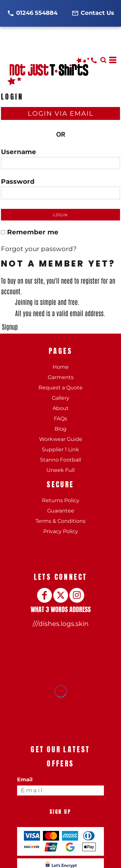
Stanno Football (60, 460)
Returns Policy (61, 500)
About (61, 408)
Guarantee (61, 511)
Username (19, 152)
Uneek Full (60, 470)
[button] (103, 60)
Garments (61, 377)
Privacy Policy (61, 531)
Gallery (61, 398)
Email (25, 780)
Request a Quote (60, 388)
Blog (60, 429)
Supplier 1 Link (60, 449)
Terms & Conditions (60, 521)
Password (18, 181)
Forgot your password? (39, 249)
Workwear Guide (61, 439)
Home (61, 367)
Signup (10, 327)
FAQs (60, 419)
